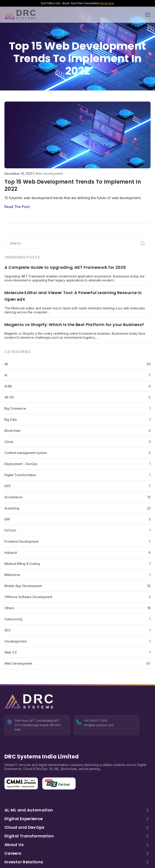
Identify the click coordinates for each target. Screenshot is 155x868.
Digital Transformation (20, 475)
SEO (8, 630)
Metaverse (12, 575)
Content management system (26, 453)
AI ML (8, 386)
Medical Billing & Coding (22, 564)
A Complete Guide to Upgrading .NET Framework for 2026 (65, 267)
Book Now (107, 3)
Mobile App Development (23, 586)
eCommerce (13, 497)
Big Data (11, 419)
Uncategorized (15, 641)
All (6, 364)
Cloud (9, 442)
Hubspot (11, 553)
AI (6, 375)
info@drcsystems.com (99, 725)
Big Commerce (15, 408)
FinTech (10, 530)
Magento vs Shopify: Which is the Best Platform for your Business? (74, 325)
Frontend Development (21, 541)
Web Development (49, 174)
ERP (7, 519)
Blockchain (12, 431)
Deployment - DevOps (21, 464)
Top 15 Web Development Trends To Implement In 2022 (73, 185)
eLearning (12, 508)
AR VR (9, 397)
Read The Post (17, 207)
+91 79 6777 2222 (96, 721)
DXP (8, 486)
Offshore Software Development (28, 597)
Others (9, 608)
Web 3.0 (11, 652)
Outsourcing (13, 619)
